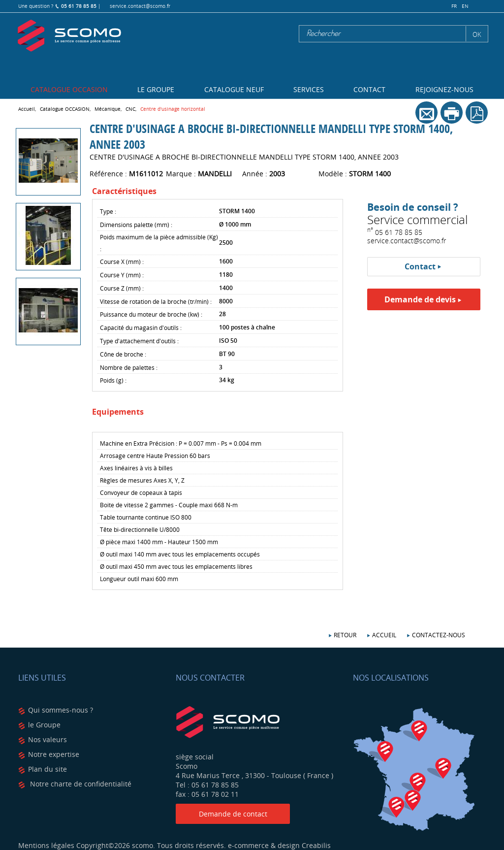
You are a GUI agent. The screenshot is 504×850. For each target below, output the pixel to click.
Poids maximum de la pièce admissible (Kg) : (159, 243)
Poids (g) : (113, 380)
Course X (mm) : (122, 262)
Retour (345, 635)
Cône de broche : (123, 354)
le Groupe (44, 725)
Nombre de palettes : (129, 367)
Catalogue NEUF (234, 89)
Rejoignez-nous (444, 89)
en (465, 6)
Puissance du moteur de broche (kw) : (151, 314)
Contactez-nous (439, 635)
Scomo (69, 36)
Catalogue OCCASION (69, 89)
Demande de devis (420, 299)
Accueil (384, 635)
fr (454, 6)
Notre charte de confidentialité (80, 784)
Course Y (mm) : (122, 275)
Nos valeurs (47, 739)
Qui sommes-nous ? (61, 710)
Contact (369, 89)
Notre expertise (54, 754)
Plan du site (47, 769)
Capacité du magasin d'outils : (141, 327)
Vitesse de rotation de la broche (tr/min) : (156, 301)
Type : (108, 211)
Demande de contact (233, 814)
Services (309, 89)
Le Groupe (156, 89)
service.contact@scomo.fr (140, 6)
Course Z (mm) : (122, 288)
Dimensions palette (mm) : (136, 225)
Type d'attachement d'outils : (139, 341)
